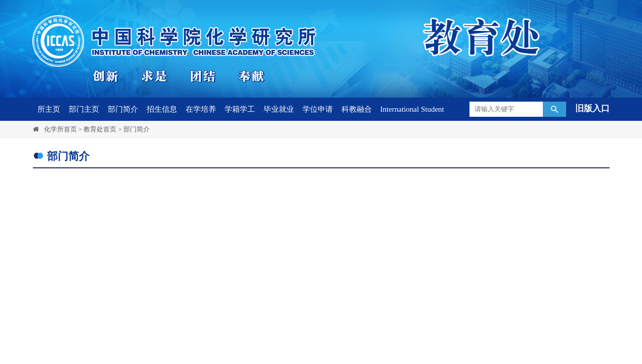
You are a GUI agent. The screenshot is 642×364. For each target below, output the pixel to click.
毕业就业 (279, 109)
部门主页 (84, 109)
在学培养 (201, 109)
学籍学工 (240, 109)
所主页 (49, 109)
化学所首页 (60, 129)
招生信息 (162, 109)
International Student (412, 109)
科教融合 (357, 109)
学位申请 (318, 109)
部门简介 (123, 109)
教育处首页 (100, 129)
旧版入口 (592, 108)
